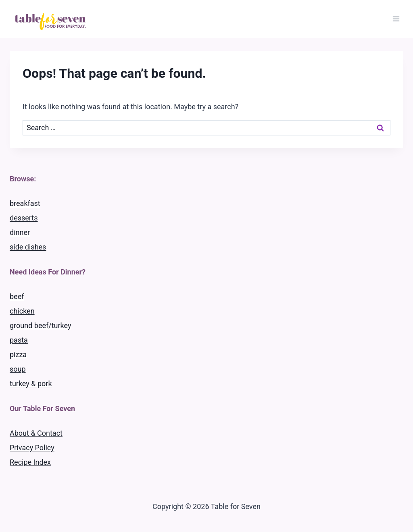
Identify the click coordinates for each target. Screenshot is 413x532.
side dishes (28, 247)
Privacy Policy (32, 448)
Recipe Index (30, 462)
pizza (18, 354)
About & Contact (36, 433)
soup (18, 369)
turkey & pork (31, 383)
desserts (24, 218)
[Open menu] (396, 19)
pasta (19, 340)
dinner (20, 232)
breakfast (25, 203)
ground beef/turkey (40, 325)
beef (17, 296)
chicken (22, 311)
